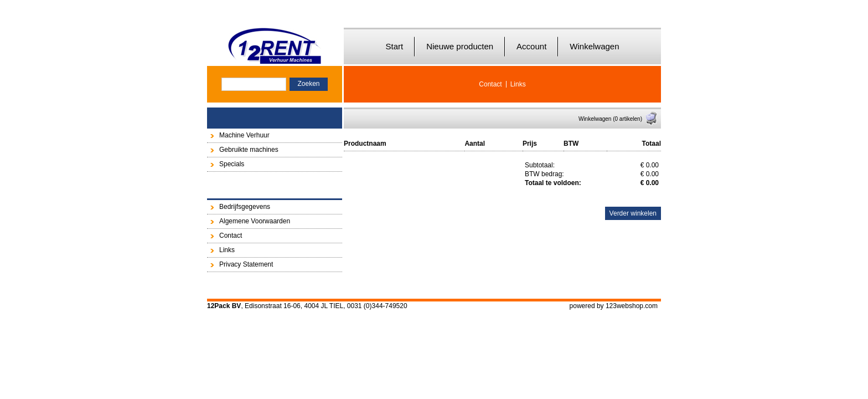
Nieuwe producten (460, 46)
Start (394, 46)
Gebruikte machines (249, 150)
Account (531, 46)
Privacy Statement (246, 264)
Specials (232, 164)
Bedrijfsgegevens (245, 207)
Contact (490, 84)
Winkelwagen (594, 46)
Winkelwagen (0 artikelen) (618, 119)
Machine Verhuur (244, 135)
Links (518, 84)
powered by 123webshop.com (614, 306)
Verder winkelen (633, 213)
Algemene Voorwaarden (255, 221)
